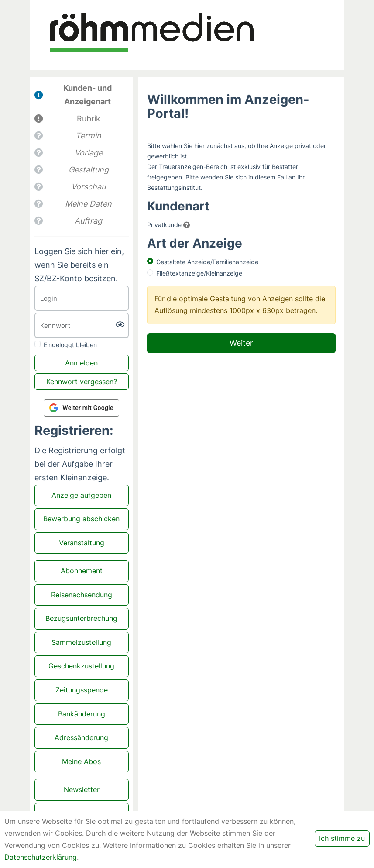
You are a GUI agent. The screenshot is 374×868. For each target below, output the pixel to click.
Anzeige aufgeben (81, 495)
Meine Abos (81, 761)
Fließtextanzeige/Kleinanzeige (199, 273)
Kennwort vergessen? (82, 382)
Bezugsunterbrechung (81, 618)
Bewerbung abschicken (81, 519)
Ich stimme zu (342, 838)
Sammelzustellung (81, 642)
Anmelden (81, 363)
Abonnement (82, 571)
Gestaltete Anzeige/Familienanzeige (207, 262)
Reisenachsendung (82, 595)
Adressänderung (81, 737)
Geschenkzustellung (81, 666)
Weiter (241, 343)
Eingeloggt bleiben (70, 345)
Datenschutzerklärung (41, 857)
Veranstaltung (82, 543)
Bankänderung (82, 714)
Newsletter (82, 789)
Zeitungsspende (82, 690)
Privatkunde (164, 225)
